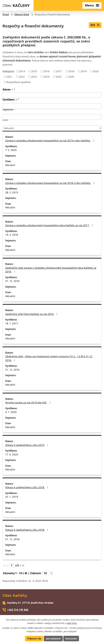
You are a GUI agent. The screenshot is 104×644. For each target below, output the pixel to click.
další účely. (72, 623)
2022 (22, 77)
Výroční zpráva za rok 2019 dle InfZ (28, 403)
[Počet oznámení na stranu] (48, 573)
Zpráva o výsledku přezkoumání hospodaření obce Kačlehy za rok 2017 (50, 225)
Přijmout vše (34, 638)
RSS (95, 25)
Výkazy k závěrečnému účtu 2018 (27, 487)
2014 (22, 71)
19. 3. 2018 (12, 235)
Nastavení (71, 638)
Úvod (6, 15)
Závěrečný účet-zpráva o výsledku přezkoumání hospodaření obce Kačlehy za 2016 (51, 270)
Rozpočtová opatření (19, 82)
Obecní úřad (22, 15)
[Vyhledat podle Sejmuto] (52, 117)
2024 (46, 77)
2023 (34, 77)
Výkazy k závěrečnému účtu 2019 (27, 445)
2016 (46, 71)
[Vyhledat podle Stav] (52, 128)
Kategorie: (8, 71)
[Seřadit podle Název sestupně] (15, 89)
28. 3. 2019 (12, 192)
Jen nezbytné (53, 638)
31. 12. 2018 (12, 539)
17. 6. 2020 (12, 454)
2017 (59, 71)
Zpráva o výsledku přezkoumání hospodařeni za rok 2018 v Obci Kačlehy (50, 183)
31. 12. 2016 (12, 281)
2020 (96, 71)
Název (8, 90)
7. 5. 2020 (11, 150)
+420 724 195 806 (18, 610)
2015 (34, 71)
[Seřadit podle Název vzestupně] (15, 88)
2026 (71, 77)
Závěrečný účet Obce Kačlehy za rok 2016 (32, 314)
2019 (84, 71)
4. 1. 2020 (11, 412)
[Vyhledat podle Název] (52, 95)
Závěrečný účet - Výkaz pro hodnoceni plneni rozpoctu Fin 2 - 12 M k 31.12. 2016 (49, 358)
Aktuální (10, 165)
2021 (9, 77)
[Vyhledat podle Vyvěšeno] (52, 106)
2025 (59, 77)
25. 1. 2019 (12, 497)
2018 (71, 71)
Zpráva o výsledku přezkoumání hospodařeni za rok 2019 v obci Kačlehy (50, 141)
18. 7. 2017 (12, 323)
